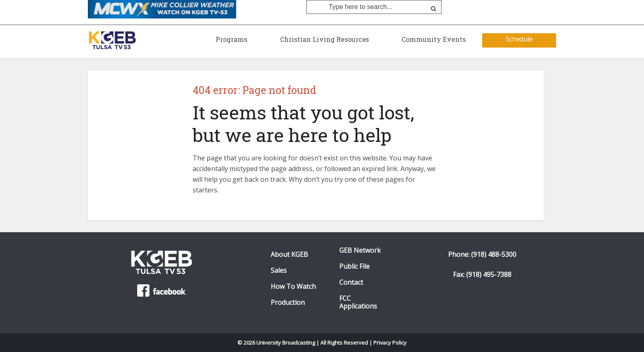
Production (288, 303)
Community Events (434, 39)
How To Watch (293, 287)
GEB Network (360, 250)
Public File (354, 266)
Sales (279, 271)
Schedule (519, 39)
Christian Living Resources (324, 39)
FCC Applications (358, 302)
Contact (351, 282)
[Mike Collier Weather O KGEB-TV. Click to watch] (162, 9)
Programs (231, 39)
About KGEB (289, 255)
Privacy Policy (390, 343)
